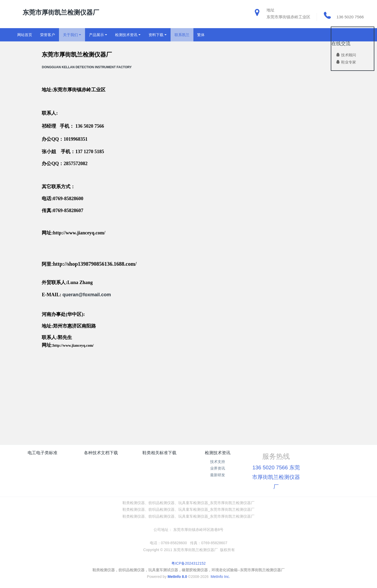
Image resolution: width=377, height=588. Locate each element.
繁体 (201, 35)
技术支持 (218, 462)
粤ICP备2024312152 (188, 563)
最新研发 (218, 475)
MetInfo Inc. (220, 577)
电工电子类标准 (43, 453)
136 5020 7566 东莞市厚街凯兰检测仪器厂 (276, 477)
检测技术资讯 (218, 453)
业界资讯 (218, 468)
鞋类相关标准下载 (159, 453)
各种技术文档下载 (101, 453)
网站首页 (25, 35)
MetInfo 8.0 (177, 577)
